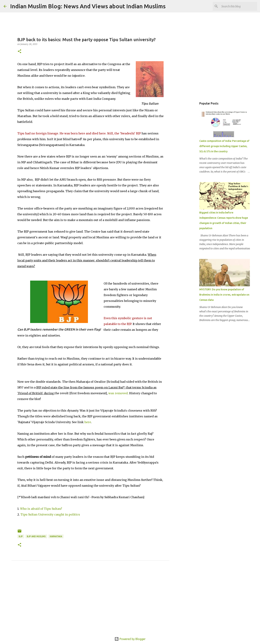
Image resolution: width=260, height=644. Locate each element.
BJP (21, 536)
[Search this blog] (238, 6)
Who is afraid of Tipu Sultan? (41, 509)
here (88, 422)
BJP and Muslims (36, 536)
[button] (19, 52)
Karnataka (56, 536)
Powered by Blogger (130, 639)
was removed (118, 393)
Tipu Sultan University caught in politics (50, 514)
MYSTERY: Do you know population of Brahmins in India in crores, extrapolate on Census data (224, 295)
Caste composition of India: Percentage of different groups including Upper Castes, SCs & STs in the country (224, 146)
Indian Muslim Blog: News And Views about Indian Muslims (88, 6)
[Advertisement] (90, 603)
